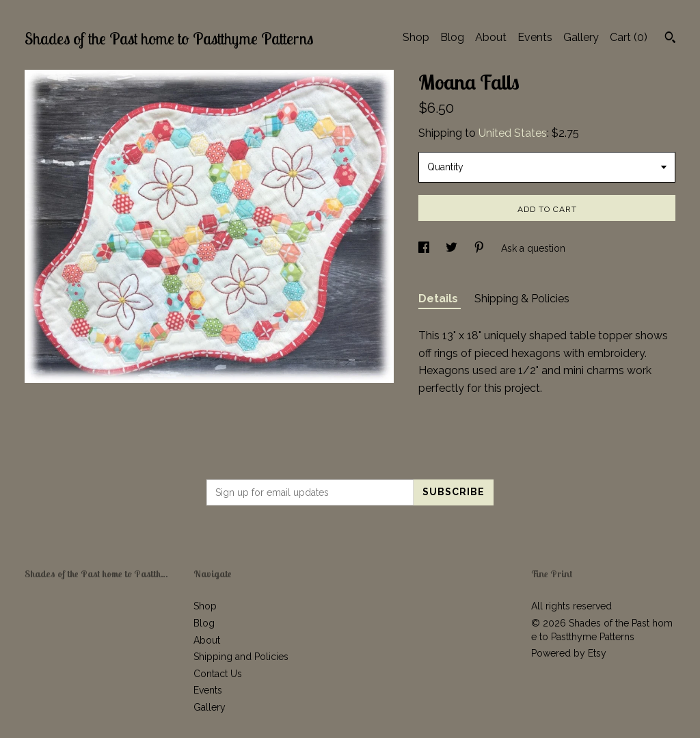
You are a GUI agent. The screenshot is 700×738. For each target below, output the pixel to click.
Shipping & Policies (522, 299)
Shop (416, 37)
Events (535, 37)
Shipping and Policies (241, 657)
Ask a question (533, 248)
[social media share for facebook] (425, 248)
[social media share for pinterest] (481, 248)
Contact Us (218, 674)
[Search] (670, 39)
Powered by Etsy (569, 653)
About (491, 37)
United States (513, 133)
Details (440, 299)
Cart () (629, 37)
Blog (452, 37)
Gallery (581, 37)
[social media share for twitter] (453, 248)
